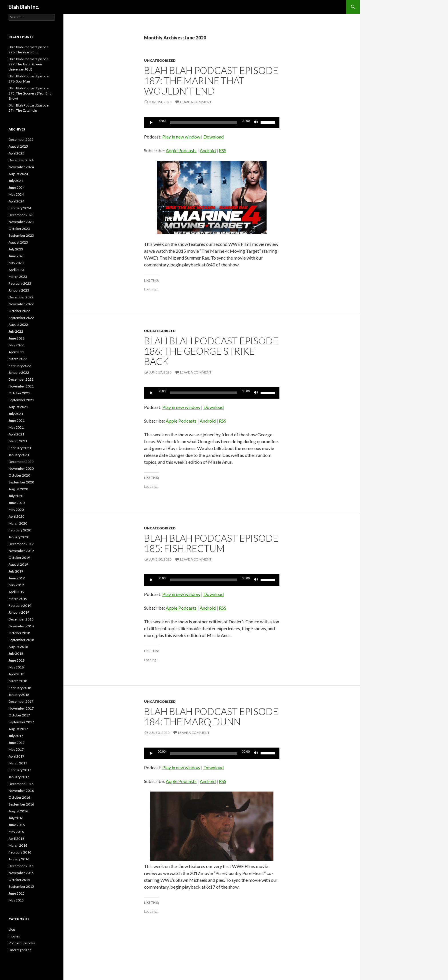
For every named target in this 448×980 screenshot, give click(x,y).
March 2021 (18, 441)
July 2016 (16, 818)
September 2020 (21, 482)
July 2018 (16, 653)
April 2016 (16, 839)
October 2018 (19, 633)
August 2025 (18, 146)
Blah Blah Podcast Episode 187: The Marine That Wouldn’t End (211, 81)
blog (12, 929)
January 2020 (19, 537)
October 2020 (19, 475)
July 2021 (16, 414)
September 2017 (21, 722)
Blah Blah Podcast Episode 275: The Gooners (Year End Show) (30, 93)
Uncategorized (160, 60)
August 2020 (18, 489)
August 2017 (18, 729)
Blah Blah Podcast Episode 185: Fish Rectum (211, 543)
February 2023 (20, 283)
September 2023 (21, 235)
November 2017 (21, 708)
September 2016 (21, 804)
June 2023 (17, 256)
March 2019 (18, 599)
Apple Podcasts (181, 150)
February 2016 (20, 852)
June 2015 (17, 893)
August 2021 (18, 407)
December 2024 (21, 160)
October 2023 (19, 229)
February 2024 (20, 208)
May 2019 (16, 585)
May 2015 (16, 900)
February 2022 (20, 366)
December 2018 (21, 619)
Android (208, 150)
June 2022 (17, 338)
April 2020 (16, 516)
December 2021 (21, 379)
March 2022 (18, 359)
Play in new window (181, 137)
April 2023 (16, 270)
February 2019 (20, 606)
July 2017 (16, 736)
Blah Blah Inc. (24, 7)
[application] (212, 122)
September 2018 (21, 640)
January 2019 (19, 612)
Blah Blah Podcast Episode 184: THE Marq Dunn (211, 716)
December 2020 (21, 462)
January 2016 (19, 859)
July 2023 (16, 249)
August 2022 (18, 325)
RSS (223, 150)
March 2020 (18, 523)
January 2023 (19, 290)
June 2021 (17, 420)
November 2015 (21, 873)
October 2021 (19, 393)
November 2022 (21, 304)
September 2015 (21, 886)
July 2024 (16, 181)
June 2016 (17, 825)
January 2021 (19, 455)
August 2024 (18, 174)
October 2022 (19, 311)
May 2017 (16, 749)
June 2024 (17, 187)
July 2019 (16, 571)
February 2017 (20, 770)
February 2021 (20, 448)
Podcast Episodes (22, 943)
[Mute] (256, 122)
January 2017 (19, 777)
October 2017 (19, 715)
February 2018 (20, 688)
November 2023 (21, 222)
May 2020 (16, 510)
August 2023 (18, 242)
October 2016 (19, 797)
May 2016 (16, 832)
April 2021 (16, 434)
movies (14, 936)
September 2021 (21, 400)
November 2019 (21, 551)
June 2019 (17, 578)
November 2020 (21, 468)
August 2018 (18, 647)
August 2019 (18, 564)
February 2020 (20, 530)
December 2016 (21, 784)
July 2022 (16, 331)
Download (214, 137)
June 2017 (17, 743)
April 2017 (16, 756)
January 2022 (19, 372)
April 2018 (16, 674)
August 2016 (18, 811)
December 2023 (21, 215)
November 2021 (21, 386)
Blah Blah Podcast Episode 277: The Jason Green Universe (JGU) (29, 64)
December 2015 (21, 866)
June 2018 (17, 660)
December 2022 (21, 297)
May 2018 (16, 667)
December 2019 (21, 544)
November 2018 (21, 626)
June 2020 (17, 503)
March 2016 (18, 845)
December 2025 (21, 139)
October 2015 (19, 880)
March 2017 (18, 763)
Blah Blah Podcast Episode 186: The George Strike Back (211, 351)
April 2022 (16, 352)
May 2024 (16, 194)
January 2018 (19, 695)
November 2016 (21, 791)
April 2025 (16, 153)
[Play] (151, 122)
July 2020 (16, 496)
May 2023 (16, 263)
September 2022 (21, 318)
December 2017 (21, 701)
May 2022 (16, 345)
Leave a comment (196, 102)
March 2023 (18, 277)
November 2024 (21, 167)
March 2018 (18, 681)
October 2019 (19, 558)
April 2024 (16, 201)
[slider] (204, 122)
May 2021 (16, 427)
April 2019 (16, 592)
